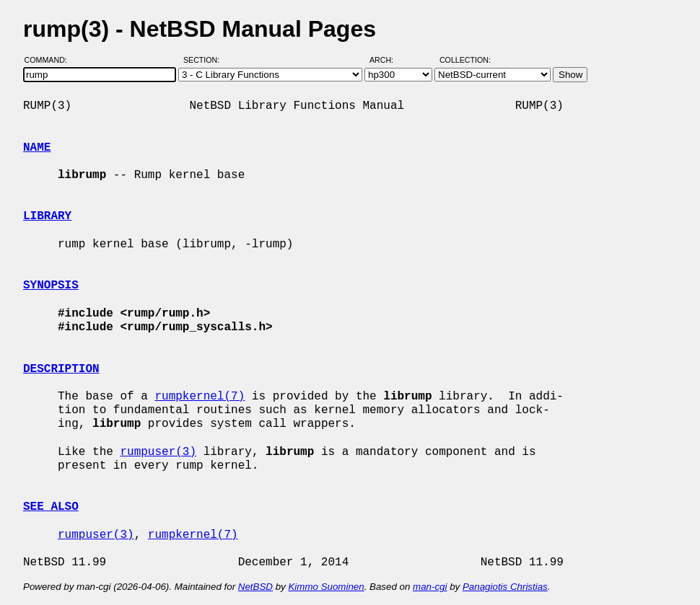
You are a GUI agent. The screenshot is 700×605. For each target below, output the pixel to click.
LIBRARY (47, 216)
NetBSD (255, 587)
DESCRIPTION (61, 369)
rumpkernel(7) (200, 397)
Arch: (388, 60)
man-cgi (430, 587)
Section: (205, 60)
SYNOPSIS (51, 286)
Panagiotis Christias (505, 587)
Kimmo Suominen (326, 587)
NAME (37, 148)
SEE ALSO (51, 507)
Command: (50, 60)
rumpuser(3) (158, 452)
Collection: (465, 60)
